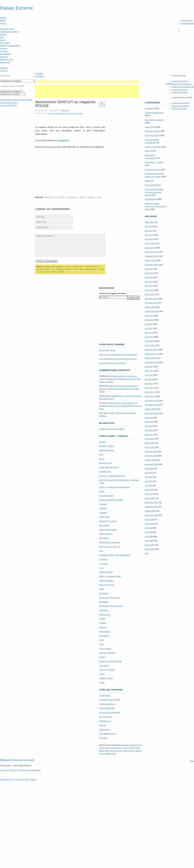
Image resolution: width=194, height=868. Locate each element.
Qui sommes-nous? (107, 350)
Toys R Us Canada (107, 669)
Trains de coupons (179, 109)
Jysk (101, 550)
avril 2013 (149, 286)
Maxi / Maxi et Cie (106, 584)
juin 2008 (149, 528)
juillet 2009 (149, 473)
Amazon (103, 441)
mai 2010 (149, 430)
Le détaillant (6, 86)
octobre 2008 (150, 511)
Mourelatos (104, 601)
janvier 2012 (150, 345)
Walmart (3, 34)
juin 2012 (149, 324)
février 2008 (150, 545)
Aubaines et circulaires (9, 32)
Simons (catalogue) (107, 652)
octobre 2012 (150, 307)
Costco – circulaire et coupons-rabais (114, 487)
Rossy (102, 644)
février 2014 (150, 243)
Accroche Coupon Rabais (110, 699)
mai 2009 (149, 481)
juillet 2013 (149, 273)
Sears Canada (105, 648)
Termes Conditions (9, 770)
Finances (4, 57)
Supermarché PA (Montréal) (111, 661)
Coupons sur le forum (180, 103)
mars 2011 (149, 388)
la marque (20, 86)
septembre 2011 (151, 362)
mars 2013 (149, 290)
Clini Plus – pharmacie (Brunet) (112, 475)
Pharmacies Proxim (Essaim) (111, 606)
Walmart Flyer (123, 745)
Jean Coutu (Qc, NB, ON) (110, 546)
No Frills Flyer (116, 750)
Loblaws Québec (106, 572)
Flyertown (103, 512)
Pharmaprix (104, 610)
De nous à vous (106, 716)
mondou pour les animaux (110, 597)
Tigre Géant (104, 665)
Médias (33, 779)
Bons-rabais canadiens (154, 120)
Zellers (102, 682)
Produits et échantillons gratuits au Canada (65, 113)
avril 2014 (149, 235)
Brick (101, 454)
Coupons (4, 48)
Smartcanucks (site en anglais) (112, 428)
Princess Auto (105, 614)
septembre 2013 (151, 265)
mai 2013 (149, 282)
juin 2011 (149, 375)
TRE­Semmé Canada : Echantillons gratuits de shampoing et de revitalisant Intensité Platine (119, 388)
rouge (99, 197)
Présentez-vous (6, 59)
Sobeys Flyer (128, 747)
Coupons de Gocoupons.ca (183, 87)
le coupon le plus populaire (16, 100)
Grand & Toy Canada (108, 521)
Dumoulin (103, 504)
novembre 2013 (151, 256)
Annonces (149, 108)
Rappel (148, 181)
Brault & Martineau (107, 450)
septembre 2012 (151, 311)
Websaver (103, 737)
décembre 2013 (151, 252)
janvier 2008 (150, 549)
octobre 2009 (150, 460)
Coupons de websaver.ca (182, 84)
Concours (4, 51)
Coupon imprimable (153, 147)
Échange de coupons (180, 106)
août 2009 (149, 469)
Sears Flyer (104, 747)
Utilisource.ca (105, 729)
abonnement (50, 197)
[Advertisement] (87, 81)
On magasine (5, 54)
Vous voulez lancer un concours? (113, 363)
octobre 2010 (150, 409)
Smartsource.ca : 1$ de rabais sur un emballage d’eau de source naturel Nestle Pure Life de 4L (120, 405)
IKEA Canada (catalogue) (110, 542)
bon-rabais (61, 197)
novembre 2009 (151, 456)
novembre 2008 (151, 507)
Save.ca (102, 725)
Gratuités (39, 73)
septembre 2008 (151, 515)
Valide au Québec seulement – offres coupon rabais (156, 206)
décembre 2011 (151, 350)
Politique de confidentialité (30, 770)
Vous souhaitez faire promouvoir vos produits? (118, 358)
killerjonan (47, 147)
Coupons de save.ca (180, 81)
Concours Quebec (152, 135)
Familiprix (103, 508)
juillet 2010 (149, 422)
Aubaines (4, 68)
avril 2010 (149, 435)
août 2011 (149, 367)
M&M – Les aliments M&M (110, 576)
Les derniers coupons (9, 103)
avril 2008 (149, 536)
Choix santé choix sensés (110, 712)
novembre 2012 (151, 303)
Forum (3, 23)
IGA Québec (104, 538)
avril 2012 (149, 333)
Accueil (3, 18)
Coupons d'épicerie (179, 90)
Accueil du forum (7, 29)
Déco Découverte (106, 495)
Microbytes (104, 593)
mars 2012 (149, 337)
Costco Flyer (135, 745)
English (169, 84)
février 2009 (150, 494)
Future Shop (104, 516)
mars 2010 (149, 439)
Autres (3, 40)
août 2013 (149, 269)
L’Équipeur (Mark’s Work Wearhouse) (114, 555)
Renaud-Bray (105, 631)
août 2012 (149, 316)
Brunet (102, 458)
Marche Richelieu (106, 580)
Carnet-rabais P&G (107, 708)
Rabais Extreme (16, 8)
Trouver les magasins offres (113, 293)
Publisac (103, 623)
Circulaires (40, 76)
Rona (101, 640)
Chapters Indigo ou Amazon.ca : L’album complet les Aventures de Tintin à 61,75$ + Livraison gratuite (120, 378)
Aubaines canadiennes (154, 113)
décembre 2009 (151, 452)
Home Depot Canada (108, 529)
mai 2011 (149, 379)
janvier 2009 (150, 498)
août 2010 (149, 418)
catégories (5, 76)
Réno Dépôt (104, 635)
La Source (103, 559)
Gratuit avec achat (152, 170)
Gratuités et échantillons (10, 46)
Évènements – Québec (154, 162)
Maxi (2, 37)
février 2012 (150, 341)
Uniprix (102, 674)
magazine (91, 197)
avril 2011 (149, 384)
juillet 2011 (149, 371)
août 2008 (149, 520)
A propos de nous (22, 779)
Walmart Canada (106, 678)
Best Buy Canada (106, 446)
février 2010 (150, 443)
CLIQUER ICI (63, 140)
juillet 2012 (149, 320)
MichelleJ (65, 110)
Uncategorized (151, 199)
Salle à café (5, 62)
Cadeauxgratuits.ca (107, 703)
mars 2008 (149, 541)
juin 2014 (149, 226)
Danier (102, 491)
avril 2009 (149, 486)
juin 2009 (149, 477)
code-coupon (150, 127)
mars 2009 (149, 490)
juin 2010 (149, 426)
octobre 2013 (150, 260)
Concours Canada (152, 131)
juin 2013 (149, 277)
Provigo (102, 618)
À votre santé (105, 695)
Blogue (3, 20)
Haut (192, 761)
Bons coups (5, 43)
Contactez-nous (188, 23)
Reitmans (103, 627)
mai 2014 (149, 231)
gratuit (82, 197)
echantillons (72, 197)
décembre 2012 (151, 299)
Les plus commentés (8, 105)
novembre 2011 (151, 354)
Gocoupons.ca (105, 720)
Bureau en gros (105, 463)
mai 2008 (149, 532)
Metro (101, 589)
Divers (147, 151)
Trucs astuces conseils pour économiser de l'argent (154, 192)
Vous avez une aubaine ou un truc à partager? (118, 354)
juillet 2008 (149, 524)
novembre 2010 (151, 405)
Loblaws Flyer (111, 753)
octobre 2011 (150, 358)
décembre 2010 (151, 401)
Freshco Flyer (116, 747)
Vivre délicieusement (108, 733)
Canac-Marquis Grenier (109, 467)
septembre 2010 (151, 413)
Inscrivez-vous (187, 20)
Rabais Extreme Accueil (17, 760)
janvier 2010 (150, 447)
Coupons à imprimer (180, 92)
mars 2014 (149, 239)
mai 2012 (149, 328)
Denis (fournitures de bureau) (111, 499)
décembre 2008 (151, 503)
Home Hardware (106, 533)
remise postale (151, 185)
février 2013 (150, 294)
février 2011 (150, 392)
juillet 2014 (149, 222)
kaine (101, 413)
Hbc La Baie (104, 525)
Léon (101, 567)
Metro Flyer (128, 750)
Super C (103, 657)
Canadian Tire (105, 471)
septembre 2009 (151, 464)
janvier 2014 (150, 248)
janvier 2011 (150, 396)
